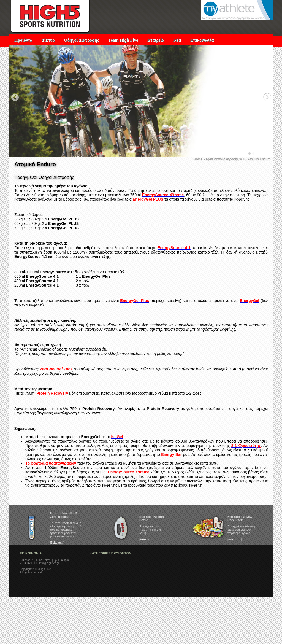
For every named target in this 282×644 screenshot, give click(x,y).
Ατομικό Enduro (259, 159)
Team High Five (123, 40)
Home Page (202, 159)
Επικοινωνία (202, 40)
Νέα (177, 40)
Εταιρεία (156, 40)
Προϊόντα (23, 40)
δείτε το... (57, 543)
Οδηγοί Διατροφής (81, 40)
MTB (243, 159)
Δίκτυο (48, 40)
